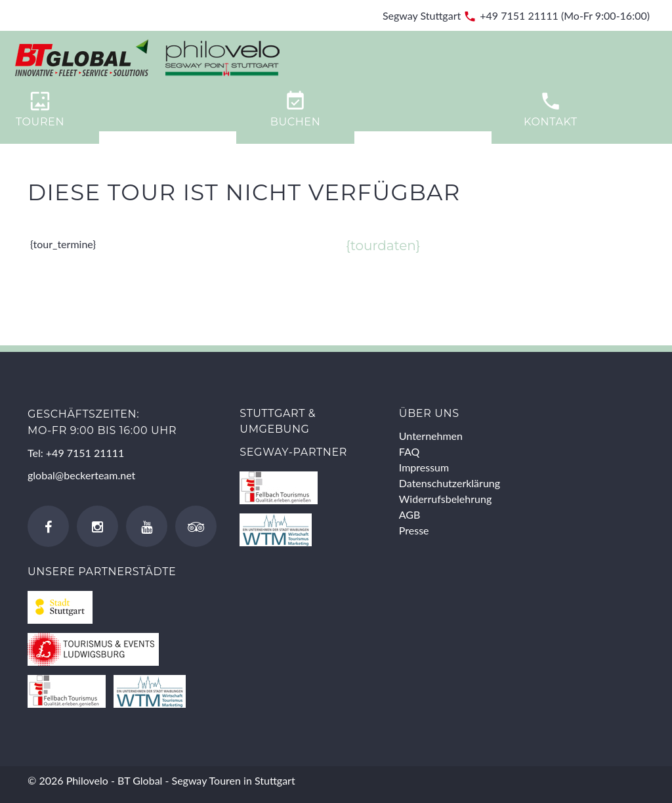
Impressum (424, 467)
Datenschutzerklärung (450, 483)
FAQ (409, 451)
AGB (410, 514)
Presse (414, 530)
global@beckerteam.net (81, 475)
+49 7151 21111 (519, 15)
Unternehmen (431, 436)
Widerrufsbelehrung (445, 499)
